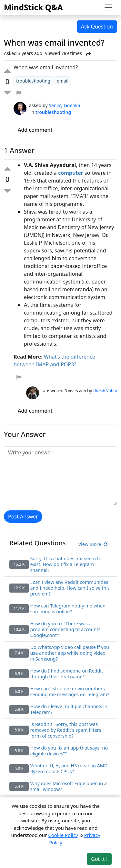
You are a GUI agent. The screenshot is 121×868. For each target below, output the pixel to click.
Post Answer (23, 517)
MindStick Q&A (33, 7)
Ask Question (97, 27)
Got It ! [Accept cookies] (99, 859)
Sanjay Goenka (64, 105)
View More (93, 544)
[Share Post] (88, 54)
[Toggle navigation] (108, 7)
